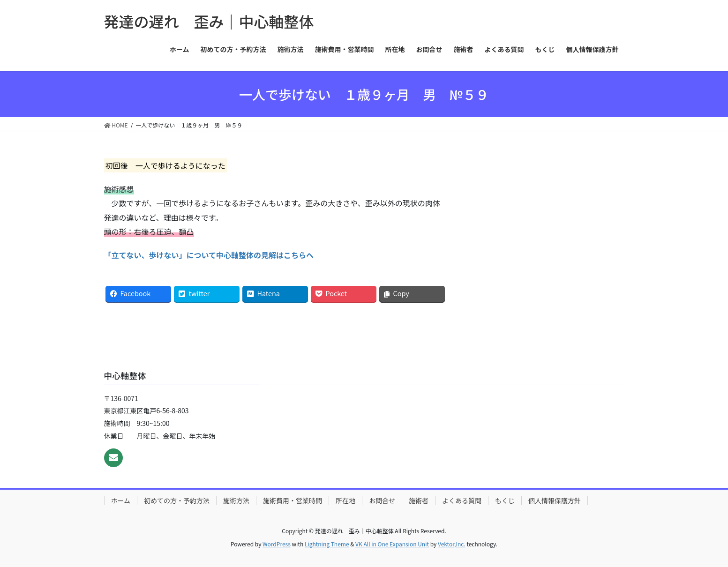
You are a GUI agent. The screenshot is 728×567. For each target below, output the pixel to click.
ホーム (121, 500)
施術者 (419, 500)
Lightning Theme (327, 544)
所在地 (345, 500)
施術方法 (236, 500)
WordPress (277, 544)
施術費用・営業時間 (293, 500)
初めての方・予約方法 (177, 500)
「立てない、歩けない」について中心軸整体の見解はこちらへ (209, 255)
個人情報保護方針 (555, 500)
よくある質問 (462, 500)
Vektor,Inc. (452, 544)
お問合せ (382, 500)
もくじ (505, 500)
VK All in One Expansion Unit (392, 544)
